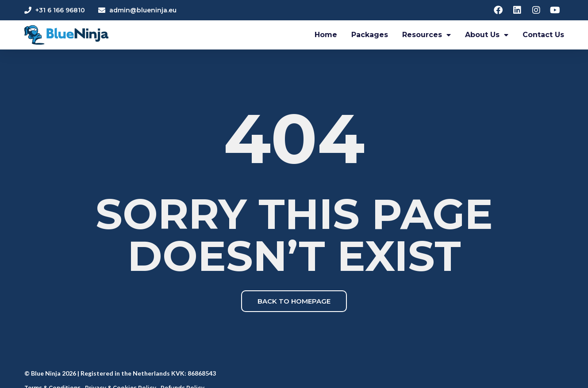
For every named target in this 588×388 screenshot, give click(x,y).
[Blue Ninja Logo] (66, 35)
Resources (427, 35)
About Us (487, 35)
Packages (370, 35)
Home (326, 35)
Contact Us (543, 35)
